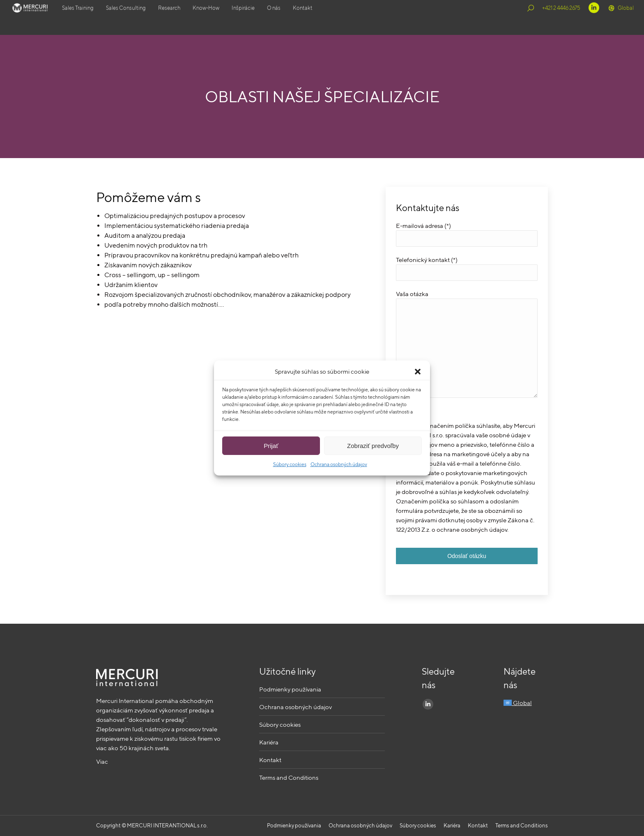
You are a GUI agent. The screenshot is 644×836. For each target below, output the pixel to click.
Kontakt (270, 760)
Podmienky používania (290, 689)
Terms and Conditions (289, 777)
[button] (418, 372)
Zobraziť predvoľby (373, 446)
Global (621, 18)
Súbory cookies (290, 464)
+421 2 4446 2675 (561, 17)
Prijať (271, 446)
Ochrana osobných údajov (339, 464)
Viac (102, 761)
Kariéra (269, 742)
